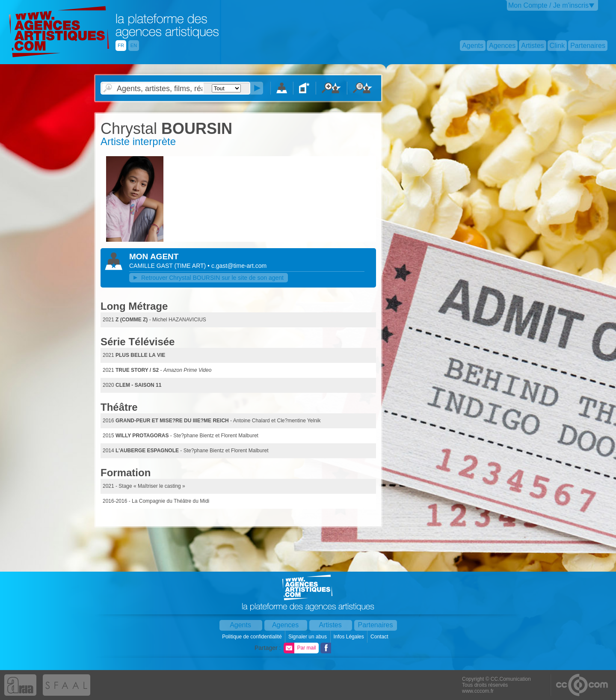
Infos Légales (349, 637)
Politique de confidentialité (253, 637)
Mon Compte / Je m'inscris (548, 5)
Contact (380, 637)
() (191, 266)
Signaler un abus (308, 637)
